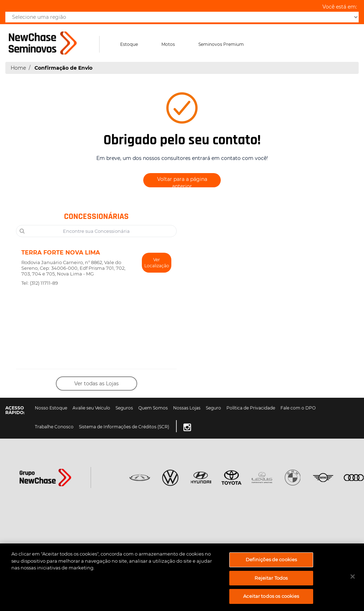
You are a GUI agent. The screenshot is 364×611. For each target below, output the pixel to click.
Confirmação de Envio (63, 68)
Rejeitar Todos (271, 578)
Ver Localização (157, 263)
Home (18, 68)
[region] (182, 577)
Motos (168, 44)
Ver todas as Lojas (97, 384)
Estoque (129, 44)
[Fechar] (353, 577)
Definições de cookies (271, 559)
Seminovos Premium (221, 44)
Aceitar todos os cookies (271, 596)
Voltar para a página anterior (182, 182)
